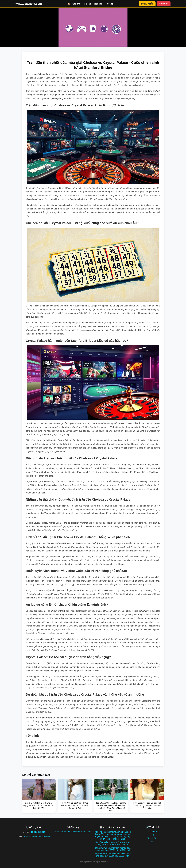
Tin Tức (87, 4)
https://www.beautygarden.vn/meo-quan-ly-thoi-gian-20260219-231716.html (113, 849)
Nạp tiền (98, 4)
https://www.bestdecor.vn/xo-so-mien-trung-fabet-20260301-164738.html (113, 843)
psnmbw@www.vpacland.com (37, 836)
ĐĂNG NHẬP (147, 4)
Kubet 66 (153, 832)
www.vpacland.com (29, 4)
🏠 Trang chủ (74, 4)
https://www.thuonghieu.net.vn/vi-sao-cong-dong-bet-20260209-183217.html (113, 855)
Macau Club (153, 838)
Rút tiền (110, 4)
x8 (153, 835)
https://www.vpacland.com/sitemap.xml (73, 832)
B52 (153, 842)
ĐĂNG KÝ (164, 3)
